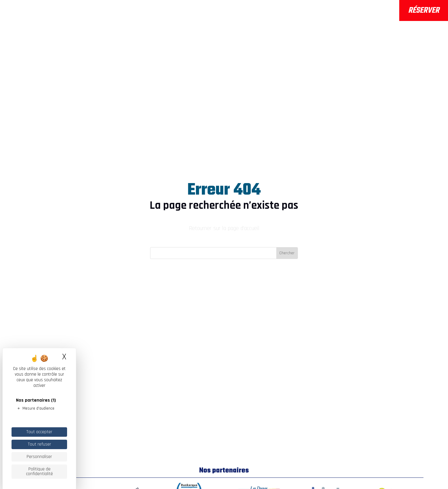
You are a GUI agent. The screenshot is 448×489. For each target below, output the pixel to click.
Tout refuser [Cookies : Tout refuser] (39, 444)
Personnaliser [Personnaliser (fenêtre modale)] (39, 457)
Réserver (424, 10)
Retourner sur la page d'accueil (224, 228)
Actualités (302, 12)
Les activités (187, 12)
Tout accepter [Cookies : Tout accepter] (39, 432)
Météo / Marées (368, 7)
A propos (143, 12)
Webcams (361, 15)
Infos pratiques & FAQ (249, 12)
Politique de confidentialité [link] (39, 471)
